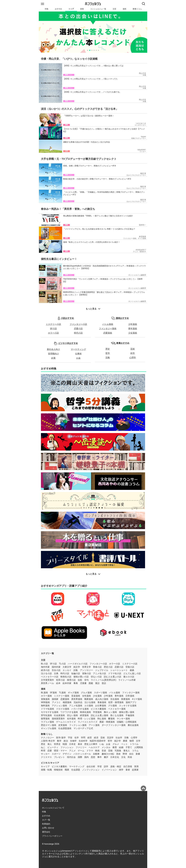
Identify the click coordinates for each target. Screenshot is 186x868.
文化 (123, 757)
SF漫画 (53, 693)
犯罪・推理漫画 (116, 702)
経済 (96, 738)
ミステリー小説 (53, 324)
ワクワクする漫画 (69, 712)
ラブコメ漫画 (47, 722)
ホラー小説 (53, 333)
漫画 (124, 9)
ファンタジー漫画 (108, 329)
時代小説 (78, 333)
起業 (53, 358)
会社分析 (91, 766)
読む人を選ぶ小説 (113, 677)
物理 (132, 741)
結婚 (121, 747)
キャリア (45, 766)
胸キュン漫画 (110, 712)
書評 (106, 757)
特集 (47, 9)
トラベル (134, 744)
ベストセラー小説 (50, 677)
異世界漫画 (77, 699)
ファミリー (81, 747)
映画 (97, 751)
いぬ (102, 744)
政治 (66, 741)
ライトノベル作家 (127, 680)
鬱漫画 (111, 719)
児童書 (83, 683)
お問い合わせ (48, 828)
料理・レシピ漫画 (86, 719)
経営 (90, 738)
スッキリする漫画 (128, 706)
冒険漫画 (45, 699)
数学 (59, 741)
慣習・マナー (60, 751)
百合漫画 (115, 699)
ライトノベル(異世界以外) (104, 680)
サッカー (45, 754)
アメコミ (56, 702)
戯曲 (132, 670)
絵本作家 (67, 683)
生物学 (73, 741)
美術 (118, 754)
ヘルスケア (94, 747)
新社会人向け (53, 349)
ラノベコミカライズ (88, 722)
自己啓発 (128, 766)
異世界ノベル (47, 683)
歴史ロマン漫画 (49, 725)
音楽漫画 (76, 696)
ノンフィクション (91, 770)
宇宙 (70, 738)
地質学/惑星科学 (98, 741)
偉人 (50, 744)
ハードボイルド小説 (78, 664)
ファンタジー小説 (78, 324)
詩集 (76, 670)
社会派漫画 (59, 715)
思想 (93, 757)
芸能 (110, 751)
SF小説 (53, 329)
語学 (106, 766)
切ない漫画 (72, 715)
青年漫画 (133, 329)
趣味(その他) (108, 754)
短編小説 (76, 673)
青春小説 (97, 667)
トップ (71, 9)
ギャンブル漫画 (49, 728)
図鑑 (91, 683)
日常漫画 (130, 696)
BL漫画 (44, 693)
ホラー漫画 (46, 696)
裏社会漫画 (133, 725)
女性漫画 (86, 696)
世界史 (57, 744)
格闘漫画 (67, 702)
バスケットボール (82, 754)
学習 (100, 766)
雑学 (121, 770)
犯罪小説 (60, 680)
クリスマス (46, 757)
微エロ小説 (129, 677)
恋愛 (50, 751)
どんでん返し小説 (132, 673)
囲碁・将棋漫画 (107, 722)
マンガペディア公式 (83, 728)
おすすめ (58, 9)
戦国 (65, 744)
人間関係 (139, 747)
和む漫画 (102, 719)
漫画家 (55, 699)
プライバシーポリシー (52, 836)
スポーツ (56, 754)
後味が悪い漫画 (127, 712)
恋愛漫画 (108, 333)
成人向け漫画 (102, 699)
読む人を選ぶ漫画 (100, 715)
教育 (115, 747)
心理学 (133, 358)
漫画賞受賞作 (58, 719)
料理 (43, 751)
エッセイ (67, 670)
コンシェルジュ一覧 (98, 9)
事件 (100, 757)
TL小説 (62, 664)
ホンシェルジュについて (53, 808)
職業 (67, 770)
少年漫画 (133, 324)
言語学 (110, 738)
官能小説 (130, 667)
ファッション (67, 747)
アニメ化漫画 (76, 706)
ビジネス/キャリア (50, 763)
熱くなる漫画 (117, 715)
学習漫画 (97, 712)
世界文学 (86, 667)
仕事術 (78, 354)
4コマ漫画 (137, 699)
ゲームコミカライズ (66, 722)
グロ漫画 (113, 706)
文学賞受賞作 (47, 680)
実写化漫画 (46, 715)
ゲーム (81, 751)
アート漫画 (94, 725)
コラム (135, 751)
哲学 (108, 353)
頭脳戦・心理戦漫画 (127, 722)
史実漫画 (63, 725)
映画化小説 (66, 677)
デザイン (67, 754)
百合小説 (56, 670)
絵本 (58, 683)
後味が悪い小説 (81, 677)
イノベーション (109, 770)
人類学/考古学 (48, 741)
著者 (128, 770)
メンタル (106, 747)
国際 (80, 757)
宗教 (108, 358)
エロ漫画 (89, 706)
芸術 (133, 349)
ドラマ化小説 (115, 673)
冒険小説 (86, 673)
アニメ (72, 751)
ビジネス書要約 (59, 766)
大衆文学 (67, 667)
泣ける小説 (46, 673)
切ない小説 (96, 677)
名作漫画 (71, 719)
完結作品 (78, 702)
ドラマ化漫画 (47, 709)
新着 (82, 9)
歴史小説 (108, 667)
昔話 (104, 683)
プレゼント (59, 757)
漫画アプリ (131, 702)
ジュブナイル (102, 670)
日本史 (72, 744)
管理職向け (53, 354)
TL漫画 (62, 693)
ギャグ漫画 (73, 693)
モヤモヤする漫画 (50, 712)
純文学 (77, 667)
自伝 (131, 754)
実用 (136, 766)
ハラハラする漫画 (80, 709)
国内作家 (56, 667)
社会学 (119, 738)
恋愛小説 (78, 329)
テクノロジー (47, 738)
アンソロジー (86, 670)
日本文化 (115, 757)
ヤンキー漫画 (123, 719)
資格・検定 (116, 766)
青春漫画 (102, 702)
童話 (97, 683)
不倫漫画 (130, 715)
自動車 (96, 754)
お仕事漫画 (101, 706)
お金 (78, 358)
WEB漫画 (45, 702)
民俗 (130, 757)
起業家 (135, 770)
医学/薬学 (61, 738)
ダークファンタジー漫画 (114, 725)
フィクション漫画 (78, 725)
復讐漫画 (45, 719)
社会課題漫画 (65, 728)
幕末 (80, 744)
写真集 (118, 751)
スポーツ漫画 (100, 693)
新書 (138, 754)
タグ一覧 (46, 820)
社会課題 (76, 770)
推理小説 (71, 680)
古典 (56, 673)
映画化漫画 (85, 712)
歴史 (108, 349)
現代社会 (71, 757)
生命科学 (83, 741)
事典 (76, 683)
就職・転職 (46, 770)
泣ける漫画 (90, 702)
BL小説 (44, 664)
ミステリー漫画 (62, 696)
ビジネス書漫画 (98, 709)
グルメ (116, 744)
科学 (133, 353)
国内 (86, 757)
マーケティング (78, 349)
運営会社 (46, 832)
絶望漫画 (84, 715)
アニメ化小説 (100, 673)
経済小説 (45, 670)
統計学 (118, 741)
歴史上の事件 (91, 744)
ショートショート (119, 670)
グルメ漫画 (86, 693)
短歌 (80, 680)
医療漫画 (126, 699)
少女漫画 (133, 333)
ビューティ (53, 747)
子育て (129, 747)
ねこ (43, 747)
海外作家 (45, 667)
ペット (124, 744)
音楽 (104, 751)
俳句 (86, 680)
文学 (138, 741)
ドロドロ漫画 (63, 709)
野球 (125, 754)
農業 (125, 741)
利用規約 (46, 824)
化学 (77, 738)
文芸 (114, 9)
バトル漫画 (108, 324)
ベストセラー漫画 (117, 709)
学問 (83, 738)
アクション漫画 (59, 706)
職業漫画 (89, 699)
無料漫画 (45, 706)
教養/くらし (137, 9)
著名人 (127, 751)
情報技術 (58, 770)
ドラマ (90, 751)
